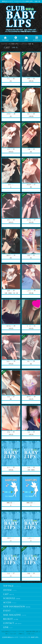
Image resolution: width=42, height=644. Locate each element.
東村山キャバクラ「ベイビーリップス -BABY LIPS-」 (24, 637)
